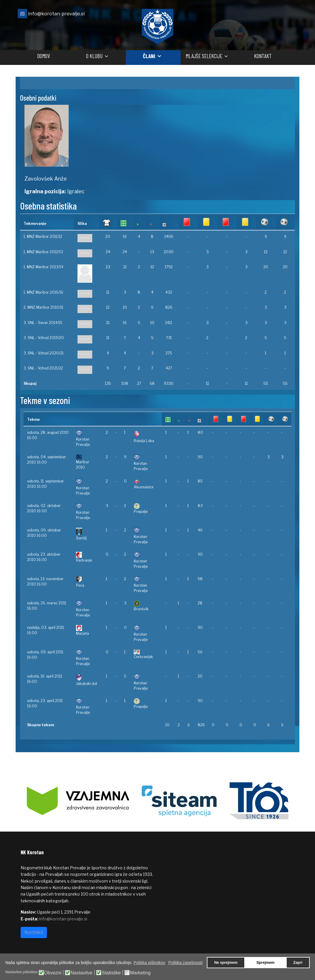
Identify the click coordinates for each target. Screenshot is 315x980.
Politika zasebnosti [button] (185, 963)
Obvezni (53, 973)
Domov (43, 56)
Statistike (111, 973)
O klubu (94, 56)
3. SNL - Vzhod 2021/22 (43, 368)
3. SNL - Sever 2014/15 (43, 323)
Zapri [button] (298, 963)
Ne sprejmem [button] (226, 963)
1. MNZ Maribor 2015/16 (43, 292)
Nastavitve (81, 973)
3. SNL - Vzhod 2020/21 (44, 353)
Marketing (140, 973)
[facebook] (287, 15)
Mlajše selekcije (204, 56)
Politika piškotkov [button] (149, 963)
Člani (149, 56)
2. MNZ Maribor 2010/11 (43, 307)
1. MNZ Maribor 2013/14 (43, 267)
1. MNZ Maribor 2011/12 (43, 237)
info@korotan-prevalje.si (56, 14)
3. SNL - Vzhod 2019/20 (44, 338)
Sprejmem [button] (265, 963)
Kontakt (263, 56)
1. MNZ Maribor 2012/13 (43, 252)
